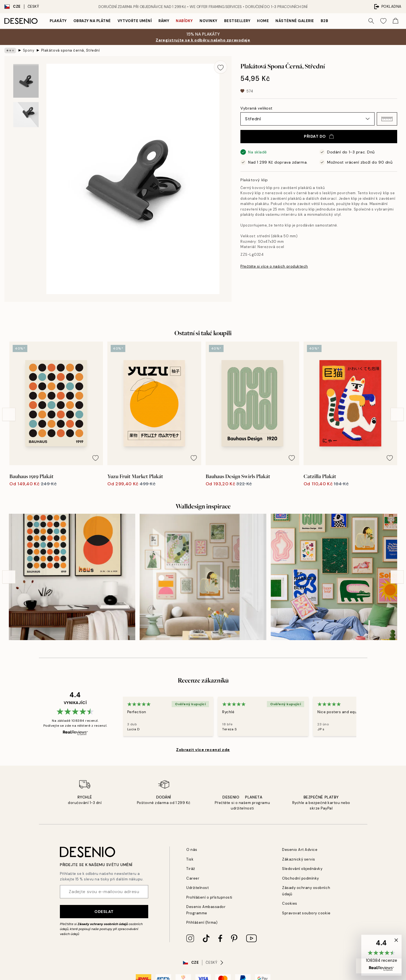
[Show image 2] (26, 115)
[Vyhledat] (371, 21)
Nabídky (184, 21)
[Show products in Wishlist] (383, 21)
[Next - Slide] (397, 414)
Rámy (164, 21)
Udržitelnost (197, 888)
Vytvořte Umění (135, 21)
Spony (29, 50)
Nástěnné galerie (295, 21)
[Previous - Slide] (9, 414)
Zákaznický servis (299, 859)
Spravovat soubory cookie (306, 913)
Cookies (290, 903)
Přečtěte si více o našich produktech (274, 266)
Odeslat (104, 912)
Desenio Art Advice (300, 850)
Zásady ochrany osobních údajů (103, 924)
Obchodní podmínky (301, 878)
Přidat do (319, 136)
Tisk (190, 859)
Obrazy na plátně (92, 21)
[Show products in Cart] (396, 21)
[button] (387, 119)
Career (193, 878)
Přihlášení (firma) (202, 922)
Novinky (209, 21)
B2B (325, 21)
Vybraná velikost (257, 108)
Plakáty (58, 21)
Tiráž (191, 869)
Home (263, 21)
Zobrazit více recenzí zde (203, 750)
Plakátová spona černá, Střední (71, 50)
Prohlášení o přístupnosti (209, 897)
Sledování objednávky (302, 869)
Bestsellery (237, 21)
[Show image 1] (26, 81)
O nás (192, 850)
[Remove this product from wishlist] (221, 67)
